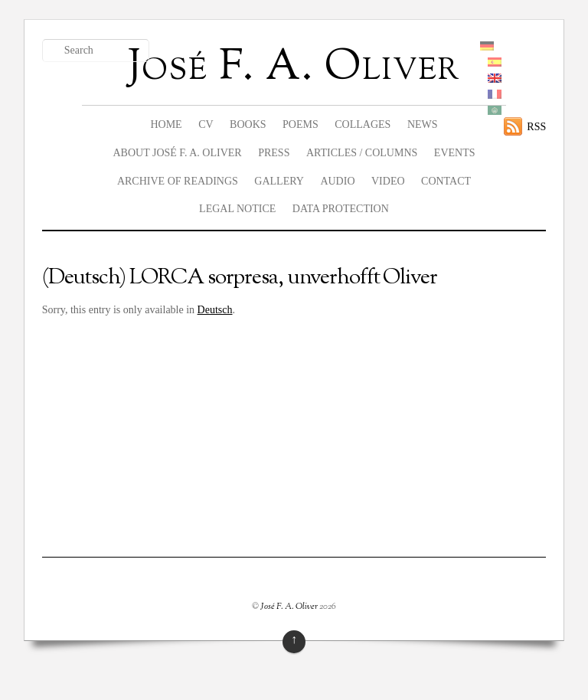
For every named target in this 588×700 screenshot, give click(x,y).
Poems (301, 124)
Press (274, 153)
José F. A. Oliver (289, 607)
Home (166, 124)
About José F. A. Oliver (177, 153)
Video (388, 181)
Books (248, 124)
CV (206, 124)
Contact (446, 181)
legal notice (237, 209)
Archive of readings (178, 181)
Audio (337, 181)
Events (455, 153)
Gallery (279, 181)
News (423, 124)
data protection (341, 209)
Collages (363, 124)
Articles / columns (362, 153)
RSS (536, 127)
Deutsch (215, 310)
